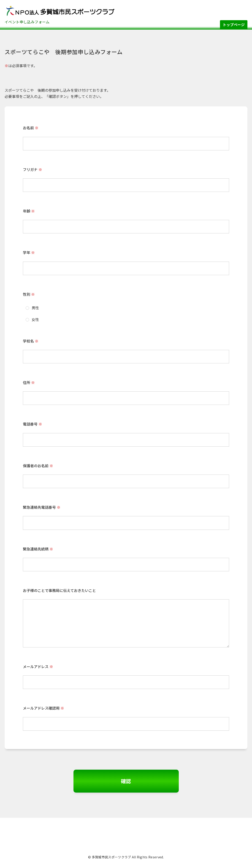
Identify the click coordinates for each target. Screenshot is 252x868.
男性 (32, 308)
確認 (126, 781)
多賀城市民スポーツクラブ (60, 11)
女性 (32, 319)
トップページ (234, 25)
